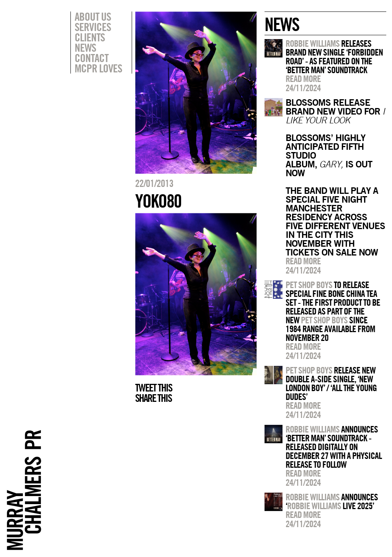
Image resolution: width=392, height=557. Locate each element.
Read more (303, 79)
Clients (90, 37)
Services (93, 27)
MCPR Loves (98, 68)
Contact (91, 58)
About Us (93, 16)
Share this (153, 398)
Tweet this (154, 388)
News (85, 48)
